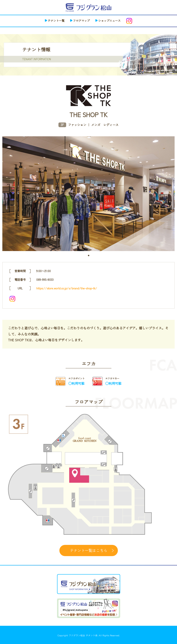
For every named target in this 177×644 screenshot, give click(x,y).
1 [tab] (89, 255)
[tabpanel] (88, 194)
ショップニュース (109, 20)
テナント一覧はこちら (89, 550)
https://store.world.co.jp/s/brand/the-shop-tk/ (67, 288)
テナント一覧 (56, 20)
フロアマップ (81, 20)
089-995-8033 (45, 279)
